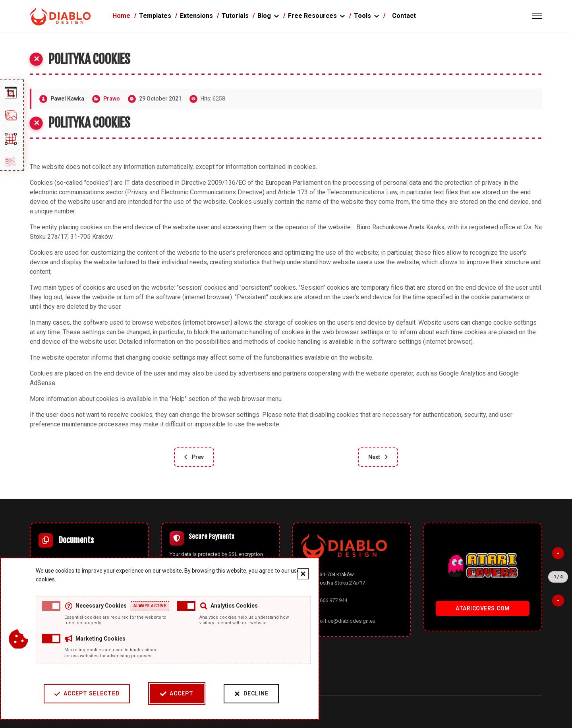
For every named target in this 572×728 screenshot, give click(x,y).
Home (121, 16)
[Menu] (537, 16)
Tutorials (235, 16)
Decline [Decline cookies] (248, 694)
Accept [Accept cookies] (174, 694)
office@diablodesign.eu (348, 621)
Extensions (196, 16)
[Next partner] (558, 601)
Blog (264, 16)
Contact (404, 16)
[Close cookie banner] (300, 574)
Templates (155, 16)
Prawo (112, 99)
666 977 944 (333, 600)
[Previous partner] (558, 553)
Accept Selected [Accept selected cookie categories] (84, 694)
